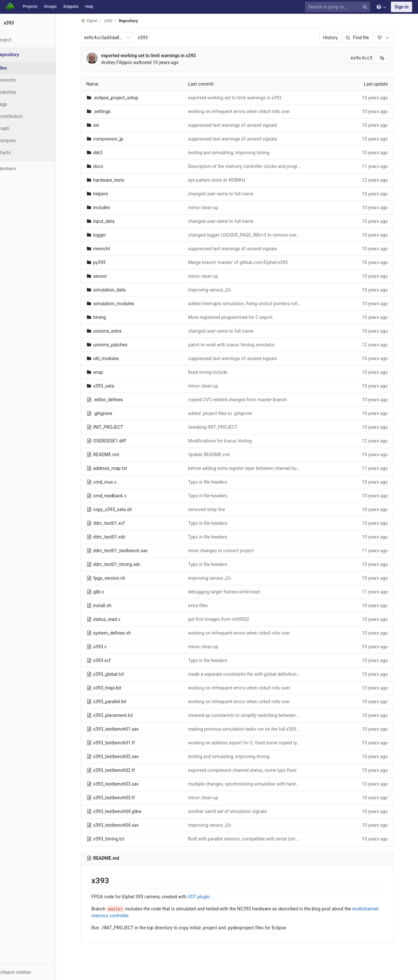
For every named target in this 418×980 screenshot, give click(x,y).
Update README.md (217, 455)
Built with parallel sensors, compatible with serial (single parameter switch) (272, 839)
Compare (22, 141)
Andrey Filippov (125, 62)
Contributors (26, 116)
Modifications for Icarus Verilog (228, 441)
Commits (22, 80)
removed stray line (215, 509)
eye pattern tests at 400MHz (225, 180)
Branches (23, 92)
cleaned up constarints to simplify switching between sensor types (263, 715)
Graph (19, 128)
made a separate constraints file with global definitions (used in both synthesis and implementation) (297, 674)
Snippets (71, 7)
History (338, 38)
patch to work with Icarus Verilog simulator (239, 345)
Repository (137, 21)
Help (89, 7)
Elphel (97, 21)
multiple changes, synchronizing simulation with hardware (255, 784)
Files (18, 68)
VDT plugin (207, 897)
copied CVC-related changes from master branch (245, 400)
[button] (36, 972)
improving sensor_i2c (218, 290)
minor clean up (211, 208)
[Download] (392, 38)
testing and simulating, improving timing (237, 153)
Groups (50, 7)
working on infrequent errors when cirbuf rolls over (247, 111)
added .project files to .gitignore (228, 413)
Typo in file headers (216, 482)
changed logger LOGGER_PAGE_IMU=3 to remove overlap (254, 235)
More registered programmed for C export (238, 317)
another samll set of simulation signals (235, 811)
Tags (18, 104)
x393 (151, 38)
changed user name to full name (229, 194)
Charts (20, 153)
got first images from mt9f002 (226, 619)
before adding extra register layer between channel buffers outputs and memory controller (287, 468)
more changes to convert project (229, 551)
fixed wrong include (216, 372)
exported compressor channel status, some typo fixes (250, 770)
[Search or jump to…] (339, 7)
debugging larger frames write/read (232, 592)
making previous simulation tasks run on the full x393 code (256, 729)
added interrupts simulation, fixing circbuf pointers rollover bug (259, 304)
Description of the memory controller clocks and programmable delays (267, 166)
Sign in (402, 7)
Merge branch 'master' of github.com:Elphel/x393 (246, 262)
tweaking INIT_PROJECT (221, 427)
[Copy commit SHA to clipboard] (390, 58)
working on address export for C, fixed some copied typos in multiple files (270, 743)
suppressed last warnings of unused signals (241, 125)
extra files (206, 606)
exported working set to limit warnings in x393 (156, 56)
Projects (30, 7)
